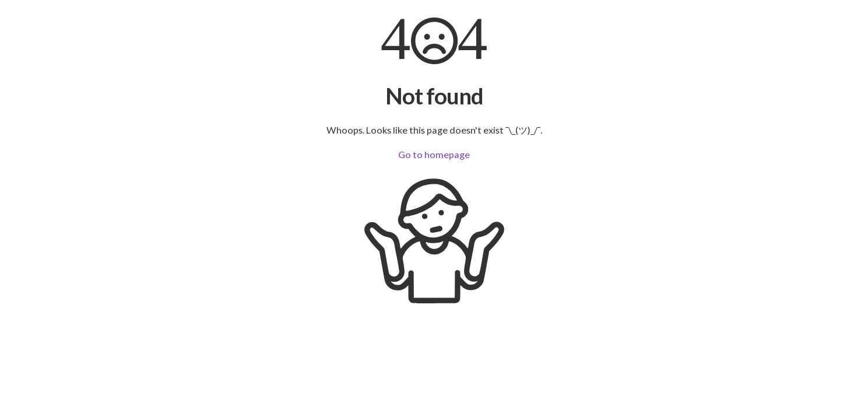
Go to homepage (434, 154)
